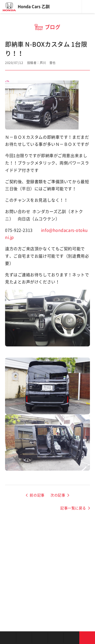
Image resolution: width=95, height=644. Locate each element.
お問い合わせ (87, 638)
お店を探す (8, 638)
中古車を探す (40, 638)
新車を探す (24, 638)
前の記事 (37, 495)
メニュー (88, 7)
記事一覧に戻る (73, 508)
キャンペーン (71, 638)
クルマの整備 (56, 638)
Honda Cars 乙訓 (34, 7)
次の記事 (58, 495)
